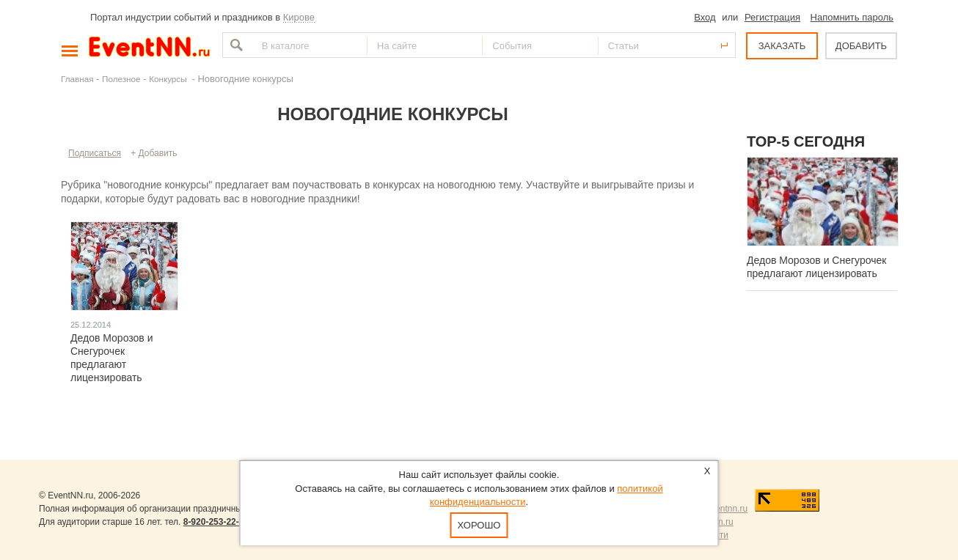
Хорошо (479, 525)
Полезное (121, 79)
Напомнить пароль (852, 17)
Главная (77, 79)
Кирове (299, 17)
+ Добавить (154, 153)
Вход (705, 17)
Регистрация (772, 17)
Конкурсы (169, 79)
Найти (235, 45)
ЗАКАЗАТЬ (782, 46)
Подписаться (95, 153)
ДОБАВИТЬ (861, 46)
